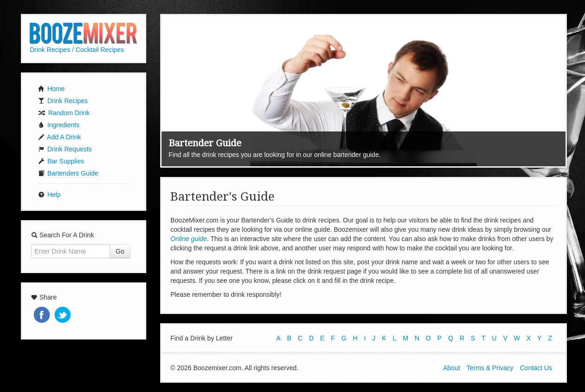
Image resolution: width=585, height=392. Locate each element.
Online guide (189, 239)
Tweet (64, 316)
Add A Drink (59, 137)
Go (120, 251)
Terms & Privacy (490, 368)
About (452, 368)
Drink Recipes (63, 101)
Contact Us (536, 368)
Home (51, 89)
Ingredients (59, 125)
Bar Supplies (61, 161)
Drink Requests (65, 149)
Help (49, 195)
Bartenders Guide (68, 173)
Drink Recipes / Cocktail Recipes (77, 50)
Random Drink (64, 113)
